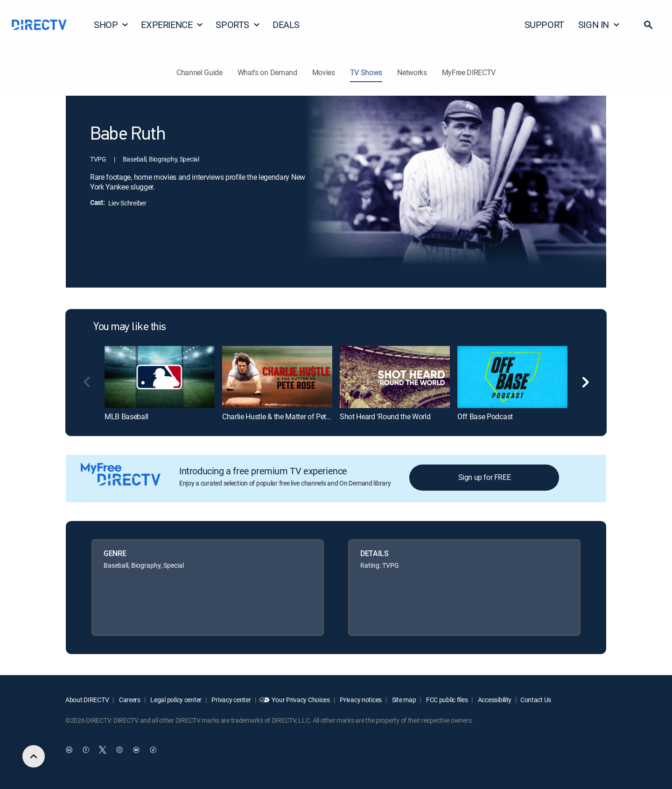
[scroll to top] (34, 756)
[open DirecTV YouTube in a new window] (136, 750)
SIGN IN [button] (599, 25)
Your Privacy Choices (301, 700)
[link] (160, 377)
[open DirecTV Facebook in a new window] (86, 750)
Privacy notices (360, 700)
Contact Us (536, 700)
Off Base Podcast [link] (485, 416)
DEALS (286, 25)
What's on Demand (267, 72)
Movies (324, 72)
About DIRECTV (87, 700)
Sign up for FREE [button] (485, 477)
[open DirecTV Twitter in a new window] (103, 750)
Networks (412, 72)
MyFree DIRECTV (469, 72)
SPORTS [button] (238, 25)
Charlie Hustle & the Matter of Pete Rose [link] (285, 416)
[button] (648, 25)
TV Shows (366, 72)
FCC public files (446, 700)
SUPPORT (544, 25)
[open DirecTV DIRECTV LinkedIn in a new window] (69, 750)
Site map (403, 700)
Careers (129, 700)
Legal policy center (175, 700)
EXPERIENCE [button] (172, 25)
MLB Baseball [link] (126, 416)
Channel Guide (199, 72)
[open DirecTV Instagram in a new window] (119, 750)
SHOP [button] (111, 25)
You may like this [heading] (130, 327)
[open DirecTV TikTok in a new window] (153, 750)
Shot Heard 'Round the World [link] (385, 416)
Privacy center (231, 700)
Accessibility (494, 700)
